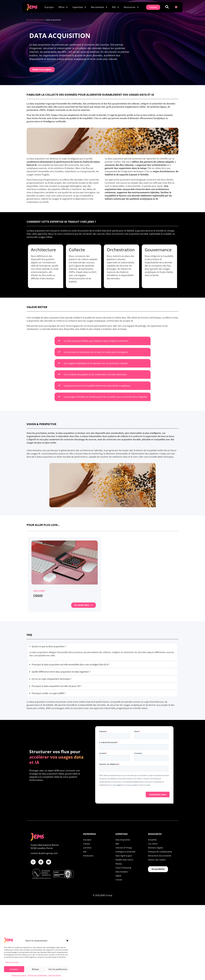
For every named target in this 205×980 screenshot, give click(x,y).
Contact (87, 843)
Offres (63, 7)
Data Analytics (122, 871)
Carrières (87, 847)
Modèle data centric (124, 859)
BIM (117, 843)
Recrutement (99, 7)
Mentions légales (55, 975)
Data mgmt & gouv (124, 855)
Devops (119, 863)
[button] (67, 941)
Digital (118, 875)
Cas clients (153, 843)
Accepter (14, 969)
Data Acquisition (123, 839)
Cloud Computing (123, 867)
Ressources (131, 7)
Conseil (119, 879)
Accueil (30, 20)
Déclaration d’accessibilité (160, 855)
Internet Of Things (124, 847)
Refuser (36, 969)
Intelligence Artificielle (125, 851)
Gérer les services (12, 962)
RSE (116, 7)
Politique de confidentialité (37, 975)
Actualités (152, 839)
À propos (49, 7)
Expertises (79, 7)
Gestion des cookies (157, 859)
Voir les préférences (58, 969)
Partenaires (88, 855)
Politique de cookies (19, 975)
